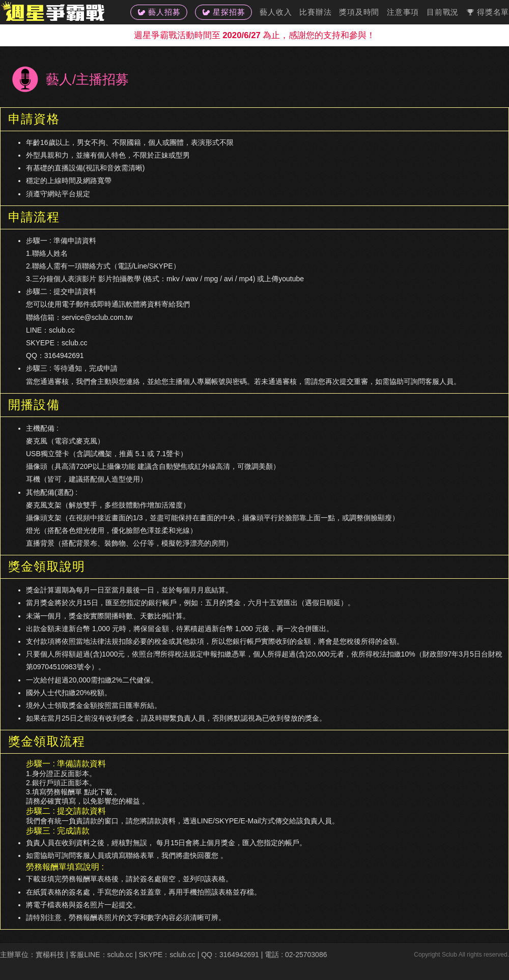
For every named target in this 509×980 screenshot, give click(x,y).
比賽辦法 (315, 12)
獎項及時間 (359, 12)
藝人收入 (276, 12)
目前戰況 (443, 12)
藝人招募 (159, 12)
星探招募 (223, 12)
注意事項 (403, 12)
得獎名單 (488, 12)
